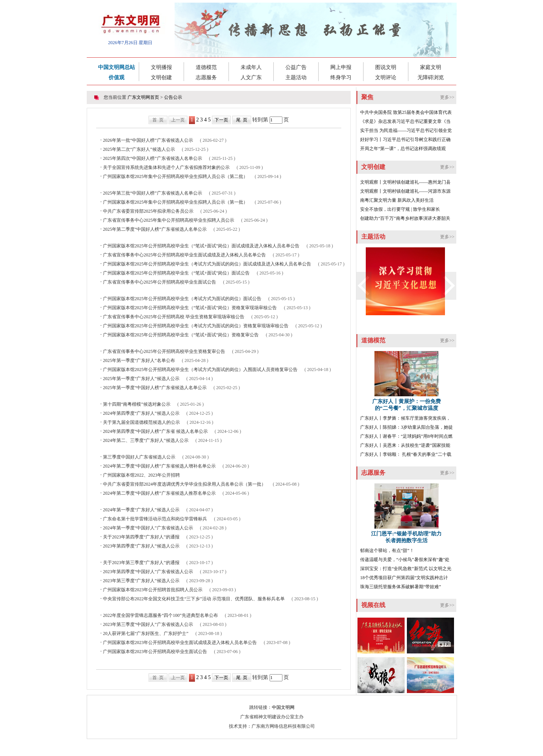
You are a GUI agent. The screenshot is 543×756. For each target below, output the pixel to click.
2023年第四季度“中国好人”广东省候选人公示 (148, 572)
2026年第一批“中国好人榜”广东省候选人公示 (148, 140)
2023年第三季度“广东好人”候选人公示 (141, 581)
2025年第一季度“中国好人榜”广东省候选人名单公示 (155, 388)
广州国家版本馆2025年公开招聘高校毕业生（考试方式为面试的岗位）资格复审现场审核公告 (196, 326)
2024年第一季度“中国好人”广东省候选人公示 (148, 528)
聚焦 (367, 97)
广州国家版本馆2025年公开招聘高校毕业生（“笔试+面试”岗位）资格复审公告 (181, 335)
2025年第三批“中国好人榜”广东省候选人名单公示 (153, 193)
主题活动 (296, 77)
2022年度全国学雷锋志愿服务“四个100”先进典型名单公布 (160, 615)
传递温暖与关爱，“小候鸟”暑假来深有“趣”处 (405, 560)
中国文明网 (283, 707)
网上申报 (341, 67)
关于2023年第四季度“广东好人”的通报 (141, 537)
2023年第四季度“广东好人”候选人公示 (141, 546)
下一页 (221, 120)
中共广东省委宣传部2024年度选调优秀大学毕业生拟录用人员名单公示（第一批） (184, 484)
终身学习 (341, 77)
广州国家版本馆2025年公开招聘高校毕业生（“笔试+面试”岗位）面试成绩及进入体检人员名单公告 (201, 246)
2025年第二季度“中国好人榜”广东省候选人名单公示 (155, 229)
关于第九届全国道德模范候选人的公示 (141, 422)
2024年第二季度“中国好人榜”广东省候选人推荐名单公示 (159, 493)
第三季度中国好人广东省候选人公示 (139, 457)
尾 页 (242, 120)
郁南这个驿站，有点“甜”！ (387, 551)
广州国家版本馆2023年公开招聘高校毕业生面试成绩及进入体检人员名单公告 (180, 643)
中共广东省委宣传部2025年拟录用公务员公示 (148, 211)
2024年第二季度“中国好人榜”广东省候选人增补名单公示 (159, 466)
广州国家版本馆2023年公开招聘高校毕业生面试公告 (155, 652)
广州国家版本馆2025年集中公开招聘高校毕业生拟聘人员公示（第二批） (175, 176)
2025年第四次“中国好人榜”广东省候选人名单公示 (153, 158)
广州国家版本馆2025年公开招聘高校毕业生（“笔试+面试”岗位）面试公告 (176, 273)
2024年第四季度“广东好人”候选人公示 (141, 413)
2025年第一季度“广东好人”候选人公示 (141, 379)
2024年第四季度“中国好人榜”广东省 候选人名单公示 (155, 431)
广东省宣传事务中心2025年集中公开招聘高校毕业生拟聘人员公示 (169, 220)
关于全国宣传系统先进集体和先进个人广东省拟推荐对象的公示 (166, 167)
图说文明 (386, 67)
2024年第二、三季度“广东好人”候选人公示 (146, 440)
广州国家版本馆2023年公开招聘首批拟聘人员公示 (153, 590)
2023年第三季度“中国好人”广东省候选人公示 (148, 624)
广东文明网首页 (143, 97)
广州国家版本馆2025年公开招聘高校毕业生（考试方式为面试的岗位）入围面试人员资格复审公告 (200, 370)
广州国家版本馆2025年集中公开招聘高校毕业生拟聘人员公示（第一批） (175, 202)
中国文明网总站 (117, 67)
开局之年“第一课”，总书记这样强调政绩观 (403, 149)
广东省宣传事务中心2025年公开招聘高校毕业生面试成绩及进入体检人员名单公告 (184, 255)
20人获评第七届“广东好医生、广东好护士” (146, 633)
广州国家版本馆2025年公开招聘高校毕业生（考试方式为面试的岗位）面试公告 (182, 299)
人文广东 (251, 77)
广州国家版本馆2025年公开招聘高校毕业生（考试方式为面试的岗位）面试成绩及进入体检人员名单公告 (207, 264)
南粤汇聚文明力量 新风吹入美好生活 (397, 200)
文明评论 (386, 77)
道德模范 (206, 67)
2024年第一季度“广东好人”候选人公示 (141, 510)
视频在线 (373, 605)
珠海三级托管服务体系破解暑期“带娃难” (401, 587)
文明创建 (161, 77)
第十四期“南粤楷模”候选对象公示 (137, 404)
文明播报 (161, 67)
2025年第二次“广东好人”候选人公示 (139, 149)
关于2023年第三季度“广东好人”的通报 (141, 563)
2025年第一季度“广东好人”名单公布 (139, 360)
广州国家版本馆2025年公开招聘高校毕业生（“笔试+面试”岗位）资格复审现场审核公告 (190, 308)
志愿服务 (206, 77)
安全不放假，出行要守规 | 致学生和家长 (400, 209)
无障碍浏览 (431, 77)
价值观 (117, 77)
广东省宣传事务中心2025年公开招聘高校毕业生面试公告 (160, 282)
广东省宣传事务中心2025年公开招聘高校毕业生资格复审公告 (164, 351)
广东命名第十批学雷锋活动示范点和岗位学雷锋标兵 (155, 519)
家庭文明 (431, 67)
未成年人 (251, 67)
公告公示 (173, 97)
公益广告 (296, 67)
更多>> (447, 97)
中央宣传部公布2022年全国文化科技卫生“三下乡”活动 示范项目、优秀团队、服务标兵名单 (194, 599)
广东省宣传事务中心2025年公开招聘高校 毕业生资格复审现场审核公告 (174, 317)
